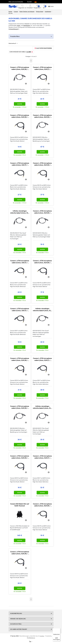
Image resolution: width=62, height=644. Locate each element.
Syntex (10, 11)
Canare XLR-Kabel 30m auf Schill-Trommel (20, 505)
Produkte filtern (15, 36)
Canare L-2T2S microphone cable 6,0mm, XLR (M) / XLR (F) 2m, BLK (42, 212)
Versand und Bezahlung (18, 619)
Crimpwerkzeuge (13, 29)
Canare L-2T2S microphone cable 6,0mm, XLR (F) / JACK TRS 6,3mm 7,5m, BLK (42, 457)
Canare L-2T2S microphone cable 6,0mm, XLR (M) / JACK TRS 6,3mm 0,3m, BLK (20, 457)
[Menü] (59, 629)
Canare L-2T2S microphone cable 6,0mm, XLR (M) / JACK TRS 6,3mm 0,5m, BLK (20, 116)
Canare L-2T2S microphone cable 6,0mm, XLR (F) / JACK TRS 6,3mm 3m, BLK (42, 68)
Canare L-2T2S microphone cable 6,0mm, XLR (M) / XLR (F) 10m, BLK (20, 407)
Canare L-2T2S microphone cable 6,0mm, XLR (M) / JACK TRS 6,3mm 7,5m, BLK (20, 359)
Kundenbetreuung (16, 613)
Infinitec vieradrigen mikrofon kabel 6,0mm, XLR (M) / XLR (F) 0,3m (20, 212)
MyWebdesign (31, 638)
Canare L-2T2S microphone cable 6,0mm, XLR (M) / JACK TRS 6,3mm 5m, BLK (20, 553)
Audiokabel (48, 11)
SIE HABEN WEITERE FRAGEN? (19, 629)
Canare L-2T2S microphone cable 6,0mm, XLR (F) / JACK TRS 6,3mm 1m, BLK (20, 309)
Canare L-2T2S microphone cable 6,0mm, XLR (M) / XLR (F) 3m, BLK (20, 68)
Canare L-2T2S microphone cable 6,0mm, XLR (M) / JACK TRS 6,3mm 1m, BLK (42, 262)
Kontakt (29, 2)
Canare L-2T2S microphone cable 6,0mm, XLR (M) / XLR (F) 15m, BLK (42, 116)
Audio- (19, 25)
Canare (16, 11)
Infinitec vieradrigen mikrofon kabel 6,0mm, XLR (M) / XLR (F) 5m (42, 309)
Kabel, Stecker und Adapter (27, 11)
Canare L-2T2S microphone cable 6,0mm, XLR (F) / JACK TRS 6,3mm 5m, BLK (20, 164)
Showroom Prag (16, 624)
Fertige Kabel (40, 11)
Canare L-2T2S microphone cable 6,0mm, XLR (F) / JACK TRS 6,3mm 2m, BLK (20, 262)
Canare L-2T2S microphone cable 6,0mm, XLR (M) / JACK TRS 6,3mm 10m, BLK (42, 164)
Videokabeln (27, 25)
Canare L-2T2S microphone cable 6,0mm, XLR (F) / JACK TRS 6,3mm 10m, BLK (42, 359)
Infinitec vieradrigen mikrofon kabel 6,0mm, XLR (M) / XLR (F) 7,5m (42, 407)
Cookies (42, 636)
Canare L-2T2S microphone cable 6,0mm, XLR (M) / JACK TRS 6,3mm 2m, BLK (42, 505)
